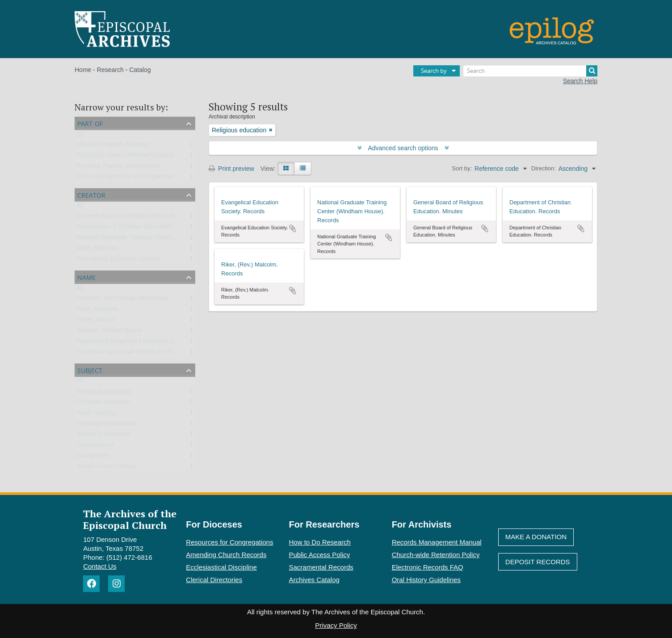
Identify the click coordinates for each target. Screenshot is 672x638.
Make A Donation (536, 537)
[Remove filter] (271, 130)
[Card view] (286, 169)
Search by (434, 71)
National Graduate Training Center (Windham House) (150, 239)
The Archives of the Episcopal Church (130, 519)
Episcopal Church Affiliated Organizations (134, 157)
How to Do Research (320, 542)
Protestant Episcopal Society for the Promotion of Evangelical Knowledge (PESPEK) (193, 354)
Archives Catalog (314, 580)
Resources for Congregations (229, 542)
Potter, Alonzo (96, 321)
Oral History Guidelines (426, 580)
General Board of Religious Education (129, 218)
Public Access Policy (320, 555)
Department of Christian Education (124, 228)
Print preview (231, 169)
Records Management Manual (437, 542)
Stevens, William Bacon (109, 332)
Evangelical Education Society (118, 261)
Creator (91, 194)
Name (86, 277)
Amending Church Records (226, 555)
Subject (90, 370)
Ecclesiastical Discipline (221, 567)
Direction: (544, 168)
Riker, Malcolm (97, 250)
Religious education (104, 393)
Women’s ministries (103, 436)
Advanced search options (403, 148)
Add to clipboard (293, 228)
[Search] (530, 71)
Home (83, 70)
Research (110, 70)
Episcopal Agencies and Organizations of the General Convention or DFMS (181, 178)
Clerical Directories (214, 580)
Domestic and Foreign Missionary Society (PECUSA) (150, 300)
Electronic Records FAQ (428, 567)
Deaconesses (95, 447)
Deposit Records (538, 562)
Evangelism (92, 457)
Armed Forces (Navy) (106, 468)
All (80, 135)
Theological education (107, 425)
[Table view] (303, 169)
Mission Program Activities (113, 146)
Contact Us (100, 566)
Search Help (580, 81)
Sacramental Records (321, 567)
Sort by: (462, 168)
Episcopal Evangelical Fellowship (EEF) (132, 343)
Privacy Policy (336, 625)
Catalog (140, 70)
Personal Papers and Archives (118, 168)
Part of (90, 123)
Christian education (103, 404)
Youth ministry (96, 414)
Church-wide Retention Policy (436, 555)
